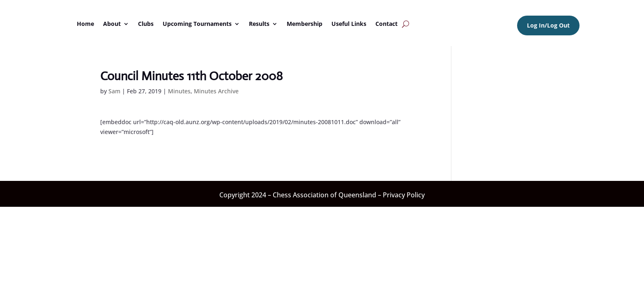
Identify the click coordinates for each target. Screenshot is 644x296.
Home (85, 24)
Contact (386, 24)
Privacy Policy (404, 195)
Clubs (146, 24)
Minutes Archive (216, 91)
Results (259, 24)
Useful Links (349, 24)
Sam (114, 91)
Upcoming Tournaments (197, 24)
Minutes (179, 91)
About (112, 24)
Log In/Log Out (548, 25)
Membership (305, 24)
